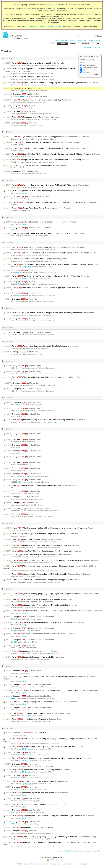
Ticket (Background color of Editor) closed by (35, 63)
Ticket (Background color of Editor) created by (33, 117)
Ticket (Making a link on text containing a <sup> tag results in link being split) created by (52, 83)
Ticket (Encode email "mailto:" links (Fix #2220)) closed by (39, 770)
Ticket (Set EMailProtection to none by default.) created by (39, 599)
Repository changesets (88, 70)
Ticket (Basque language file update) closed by (42, 702)
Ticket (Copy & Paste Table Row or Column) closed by (39, 208)
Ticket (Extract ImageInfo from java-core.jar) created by (40, 100)
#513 (23, 145)
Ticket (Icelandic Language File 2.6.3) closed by (42, 222)
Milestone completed (26, 733)
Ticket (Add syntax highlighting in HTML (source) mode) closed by (50, 148)
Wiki (53, 44)
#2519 (17, 766)
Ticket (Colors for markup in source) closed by (42, 142)
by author (89, 62)
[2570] (24, 625)
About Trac (73, 40)
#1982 (17, 296)
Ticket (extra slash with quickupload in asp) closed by (45, 191)
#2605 (20, 476)
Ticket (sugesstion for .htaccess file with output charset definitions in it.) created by (47, 160)
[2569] (24, 636)
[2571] (24, 613)
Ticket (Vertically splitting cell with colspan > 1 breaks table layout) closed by (54, 611)
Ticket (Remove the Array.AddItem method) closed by (45, 622)
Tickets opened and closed (89, 68)
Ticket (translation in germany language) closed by (37, 793)
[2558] (24, 807)
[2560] (24, 784)
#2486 (16, 619)
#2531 (13, 698)
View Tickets (86, 44)
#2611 (16, 199)
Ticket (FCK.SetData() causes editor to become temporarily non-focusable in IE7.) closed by (52, 264)
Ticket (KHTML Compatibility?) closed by (39, 555)
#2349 (17, 789)
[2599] (24, 267)
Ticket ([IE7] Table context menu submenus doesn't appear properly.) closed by (47, 288)
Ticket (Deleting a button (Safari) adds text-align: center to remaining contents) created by (50, 528)
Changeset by (24, 88)
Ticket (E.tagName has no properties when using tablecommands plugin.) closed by (50, 816)
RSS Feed (53, 860)
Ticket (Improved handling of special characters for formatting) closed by (45, 420)
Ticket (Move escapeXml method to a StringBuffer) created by (42, 534)
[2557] (24, 818)
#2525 (17, 755)
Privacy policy (82, 864)
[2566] (24, 681)
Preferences (82, 40)
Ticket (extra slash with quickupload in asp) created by (45, 247)
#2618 (22, 91)
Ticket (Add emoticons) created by (30, 77)
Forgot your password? (95, 40)
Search (97, 44)
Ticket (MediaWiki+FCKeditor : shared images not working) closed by (42, 545)
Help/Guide (64, 40)
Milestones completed (88, 65)
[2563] (24, 749)
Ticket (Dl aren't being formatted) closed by (41, 634)
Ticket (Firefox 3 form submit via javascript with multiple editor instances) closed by (48, 758)
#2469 (17, 273)
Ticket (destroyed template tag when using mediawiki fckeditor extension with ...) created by (52, 253)
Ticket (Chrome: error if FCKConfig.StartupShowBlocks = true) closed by (44, 747)
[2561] (24, 772)
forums (29, 716)
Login (57, 40)
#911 (30, 211)
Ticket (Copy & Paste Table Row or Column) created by (37, 259)
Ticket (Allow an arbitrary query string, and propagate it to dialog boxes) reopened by (52, 560)
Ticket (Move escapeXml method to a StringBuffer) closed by (42, 485)
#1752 (13, 824)
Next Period (96, 48)
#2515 (13, 230)
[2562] (24, 761)
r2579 (30, 465)
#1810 (38, 422)
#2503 (16, 642)
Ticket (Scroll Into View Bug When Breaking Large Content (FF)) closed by (52, 690)
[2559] (24, 795)
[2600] (24, 224)
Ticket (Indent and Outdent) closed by (32, 651)
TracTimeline (69, 851)
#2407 (17, 284)
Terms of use (70, 864)
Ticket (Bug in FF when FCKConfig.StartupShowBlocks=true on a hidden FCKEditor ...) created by (54, 154)
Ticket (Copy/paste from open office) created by (35, 657)
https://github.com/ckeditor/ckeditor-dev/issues (44, 26)
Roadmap (73, 44)
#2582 (18, 405)
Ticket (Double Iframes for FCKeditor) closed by (36, 804)
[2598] (24, 278)
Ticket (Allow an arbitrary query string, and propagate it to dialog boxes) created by (51, 837)
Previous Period (86, 48)
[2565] (24, 693)
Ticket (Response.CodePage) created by (34, 539)
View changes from (90, 57)
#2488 (17, 778)
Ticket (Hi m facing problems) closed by (38, 713)
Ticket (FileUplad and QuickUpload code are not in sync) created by (44, 377)
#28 (21, 368)
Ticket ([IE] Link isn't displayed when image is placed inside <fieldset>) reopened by (51, 313)
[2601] (24, 193)
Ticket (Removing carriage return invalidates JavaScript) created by (42, 346)
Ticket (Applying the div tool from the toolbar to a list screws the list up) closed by (48, 276)
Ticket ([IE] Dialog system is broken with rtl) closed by (37, 781)
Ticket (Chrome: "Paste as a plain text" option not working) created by (45, 233)
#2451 (13, 710)
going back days (87, 59)
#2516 (16, 631)
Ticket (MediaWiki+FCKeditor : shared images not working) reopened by (44, 551)
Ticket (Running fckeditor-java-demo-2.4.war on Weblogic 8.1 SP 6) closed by (48, 185)
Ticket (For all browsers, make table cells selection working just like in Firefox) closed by (52, 202)
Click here (30, 267)
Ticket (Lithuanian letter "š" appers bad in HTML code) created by (42, 605)
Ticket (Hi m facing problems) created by (34, 719)
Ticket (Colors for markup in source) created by (37, 166)
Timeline (62, 44)
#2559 (49, 654)
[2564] (24, 704)
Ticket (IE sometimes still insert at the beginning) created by (48, 137)
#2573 (13, 687)
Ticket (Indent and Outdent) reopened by (31, 827)
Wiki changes (85, 72)
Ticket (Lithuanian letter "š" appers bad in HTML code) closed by (48, 574)
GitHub (51, 5)
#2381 (13, 812)
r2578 (30, 470)
